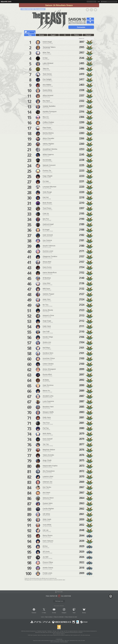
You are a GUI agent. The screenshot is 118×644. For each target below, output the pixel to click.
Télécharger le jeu (59, 601)
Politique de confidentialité (59, 617)
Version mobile (60, 592)
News (45, 613)
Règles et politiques (49, 617)
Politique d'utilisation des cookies (71, 617)
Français (105, 2)
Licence (42, 617)
